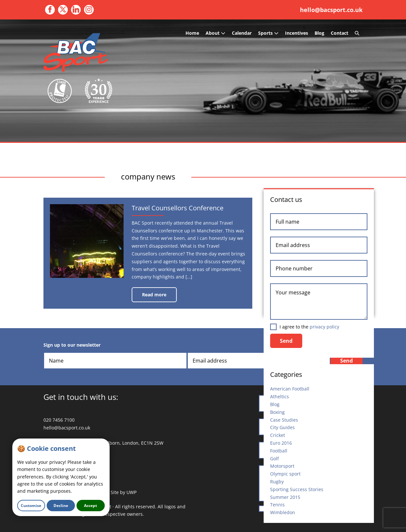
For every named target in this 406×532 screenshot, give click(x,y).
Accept (90, 506)
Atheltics (280, 396)
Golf (275, 458)
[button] (357, 33)
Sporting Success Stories (297, 489)
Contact (340, 33)
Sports (268, 33)
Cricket (278, 435)
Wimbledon (283, 512)
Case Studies (284, 420)
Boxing (277, 412)
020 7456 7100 (59, 420)
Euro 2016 (281, 443)
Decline (61, 506)
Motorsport (282, 466)
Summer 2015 (285, 497)
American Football (290, 389)
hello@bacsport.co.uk (331, 10)
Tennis (277, 505)
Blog (319, 33)
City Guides (282, 427)
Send (286, 341)
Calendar (242, 33)
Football (279, 451)
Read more (159, 297)
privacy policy (324, 327)
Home (192, 33)
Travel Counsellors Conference (189, 210)
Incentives (297, 33)
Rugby (277, 482)
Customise (31, 506)
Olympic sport (285, 474)
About (215, 33)
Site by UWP (124, 492)
